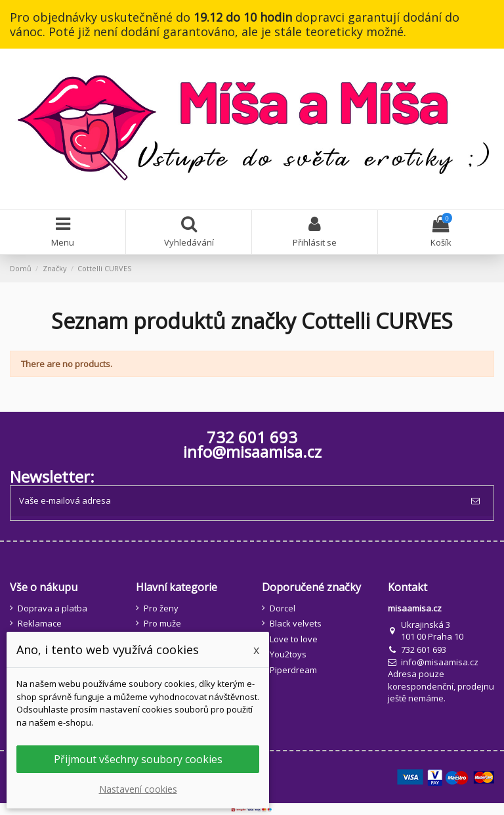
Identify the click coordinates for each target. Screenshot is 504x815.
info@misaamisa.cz (252, 452)
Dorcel (283, 608)
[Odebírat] (478, 501)
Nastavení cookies (138, 789)
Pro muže (162, 623)
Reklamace (40, 623)
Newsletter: (52, 476)
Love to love (294, 639)
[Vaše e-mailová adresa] (237, 501)
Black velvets (296, 623)
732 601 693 (424, 650)
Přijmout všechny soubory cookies (138, 759)
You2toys (288, 654)
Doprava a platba (52, 608)
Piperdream (293, 670)
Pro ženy (161, 608)
